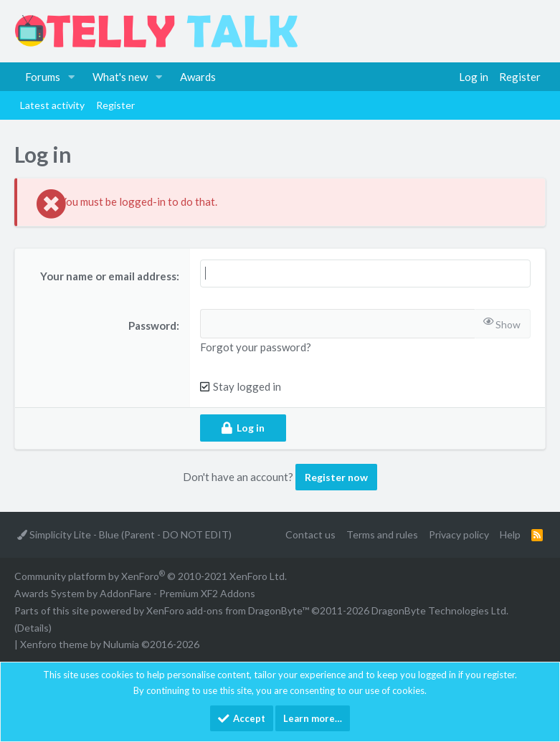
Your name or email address (108, 276)
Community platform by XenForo (151, 576)
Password (152, 325)
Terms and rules (382, 534)
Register (115, 105)
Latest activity (52, 105)
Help (510, 534)
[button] (72, 77)
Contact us (310, 534)
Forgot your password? (256, 347)
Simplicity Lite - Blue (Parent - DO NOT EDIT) (124, 534)
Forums (43, 77)
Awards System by (135, 593)
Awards (198, 77)
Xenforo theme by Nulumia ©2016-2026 (110, 644)
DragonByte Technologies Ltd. (440, 610)
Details (33, 628)
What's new (120, 77)
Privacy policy (459, 534)
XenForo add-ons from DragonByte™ (228, 610)
